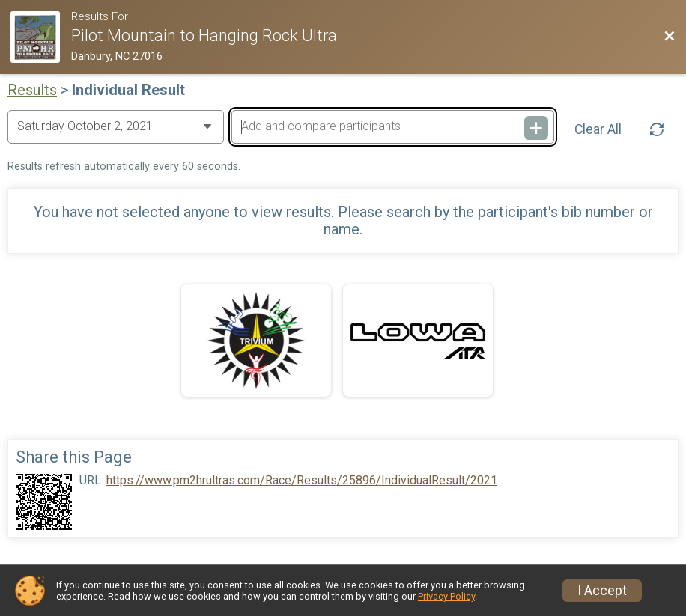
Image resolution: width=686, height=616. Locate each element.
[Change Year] (116, 126)
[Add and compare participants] (393, 126)
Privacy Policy (446, 596)
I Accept (602, 591)
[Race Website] (40, 37)
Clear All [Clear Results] (598, 129)
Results (32, 90)
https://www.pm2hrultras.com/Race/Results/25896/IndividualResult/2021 (302, 481)
